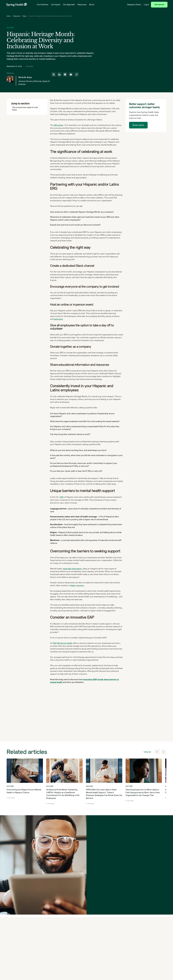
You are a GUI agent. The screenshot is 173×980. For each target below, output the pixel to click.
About (92, 5)
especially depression (72, 569)
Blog (24, 16)
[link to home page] (17, 5)
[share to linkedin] (59, 74)
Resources (82, 5)
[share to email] (71, 74)
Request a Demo (134, 5)
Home (8, 16)
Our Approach (69, 5)
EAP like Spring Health (63, 643)
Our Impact (56, 5)
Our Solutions (43, 5)
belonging (58, 319)
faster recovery (77, 586)
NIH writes (58, 125)
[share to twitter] (54, 74)
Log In (146, 5)
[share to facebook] (65, 74)
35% (62, 497)
